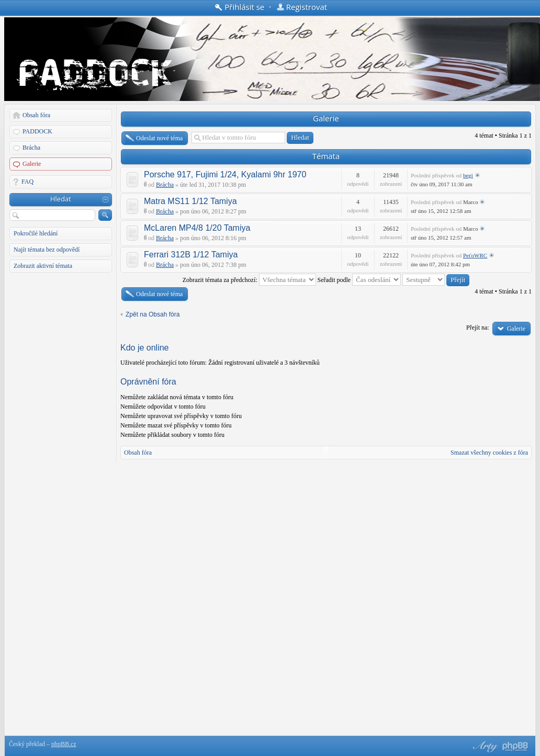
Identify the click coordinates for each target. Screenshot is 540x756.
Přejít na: (478, 328)
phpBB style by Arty (484, 747)
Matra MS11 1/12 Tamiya (190, 201)
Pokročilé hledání (36, 233)
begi (468, 175)
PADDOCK (37, 131)
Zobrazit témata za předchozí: (249, 280)
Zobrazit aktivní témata (43, 266)
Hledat (61, 199)
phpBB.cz (64, 744)
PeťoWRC (475, 255)
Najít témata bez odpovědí (47, 250)
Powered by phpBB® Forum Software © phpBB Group (515, 747)
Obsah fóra (36, 115)
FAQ (27, 182)
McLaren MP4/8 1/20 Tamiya (197, 228)
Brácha (31, 148)
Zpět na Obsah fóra (153, 314)
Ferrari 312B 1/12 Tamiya (191, 255)
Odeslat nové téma (159, 138)
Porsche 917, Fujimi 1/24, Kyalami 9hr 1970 (225, 174)
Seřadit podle (359, 280)
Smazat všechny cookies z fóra (489, 453)
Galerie (32, 164)
